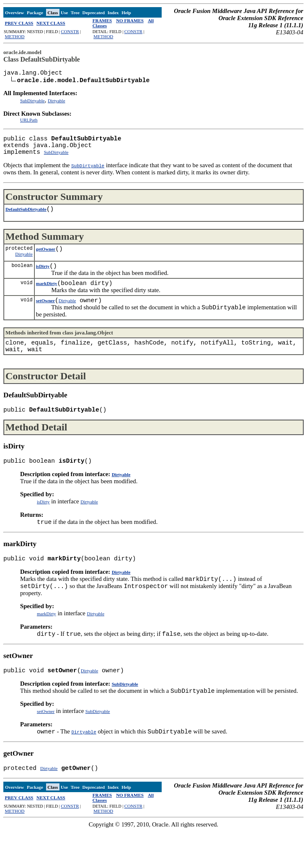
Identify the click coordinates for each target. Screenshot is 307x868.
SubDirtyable (32, 103)
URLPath (29, 122)
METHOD (15, 36)
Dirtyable (57, 103)
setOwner (45, 316)
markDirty (47, 298)
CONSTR (70, 31)
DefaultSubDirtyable (26, 218)
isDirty (43, 279)
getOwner (46, 260)
